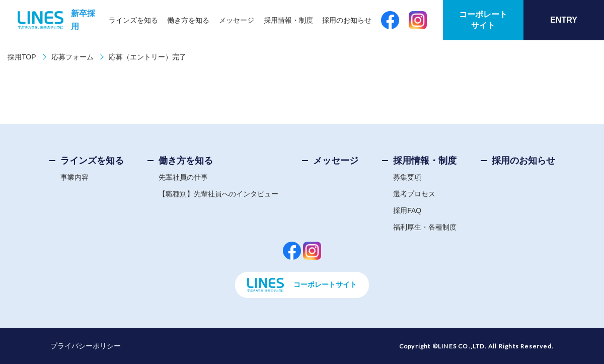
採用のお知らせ (347, 20)
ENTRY (564, 20)
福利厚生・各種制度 (425, 227)
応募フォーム (72, 57)
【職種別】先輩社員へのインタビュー (218, 194)
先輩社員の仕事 (183, 177)
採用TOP (22, 57)
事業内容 (74, 177)
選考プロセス (414, 194)
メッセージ (237, 20)
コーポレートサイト (483, 20)
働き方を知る (188, 20)
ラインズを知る (133, 20)
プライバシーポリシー (86, 346)
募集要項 (407, 177)
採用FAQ (407, 210)
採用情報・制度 (288, 20)
